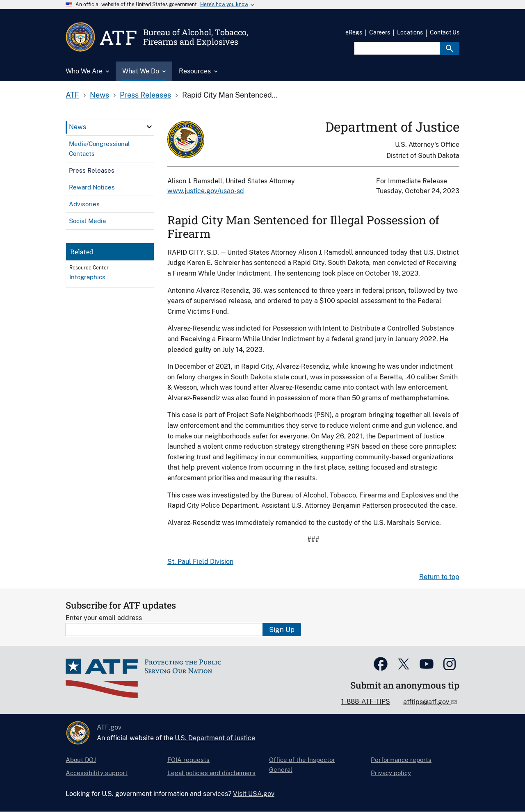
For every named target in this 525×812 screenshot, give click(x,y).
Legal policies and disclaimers (211, 773)
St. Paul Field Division (200, 562)
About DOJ (81, 760)
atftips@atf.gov (427, 702)
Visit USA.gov (254, 794)
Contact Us (445, 32)
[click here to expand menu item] (149, 127)
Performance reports (401, 760)
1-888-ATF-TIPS (366, 701)
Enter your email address (104, 618)
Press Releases (145, 95)
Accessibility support (97, 773)
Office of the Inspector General (302, 765)
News (99, 95)
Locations (410, 32)
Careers (380, 32)
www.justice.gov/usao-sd (206, 191)
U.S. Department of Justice (215, 738)
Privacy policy (391, 773)
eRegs (354, 32)
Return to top (439, 577)
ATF (72, 95)
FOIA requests (188, 760)
